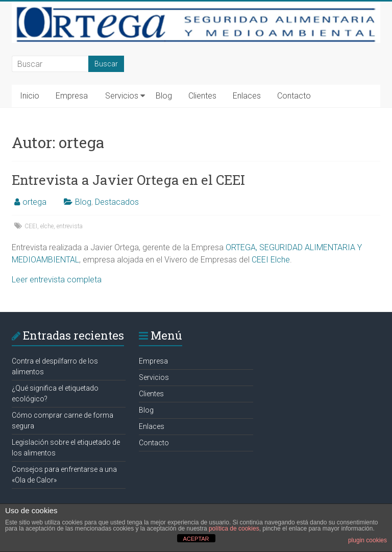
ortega (34, 202)
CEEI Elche (271, 260)
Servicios (122, 96)
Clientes (202, 96)
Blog (164, 96)
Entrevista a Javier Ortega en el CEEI (128, 180)
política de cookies (234, 529)
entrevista (70, 226)
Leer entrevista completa (57, 280)
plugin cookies (367, 540)
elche (47, 226)
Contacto (294, 96)
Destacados (117, 202)
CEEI (31, 226)
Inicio (30, 96)
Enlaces (247, 96)
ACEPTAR (196, 539)
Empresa (72, 96)
